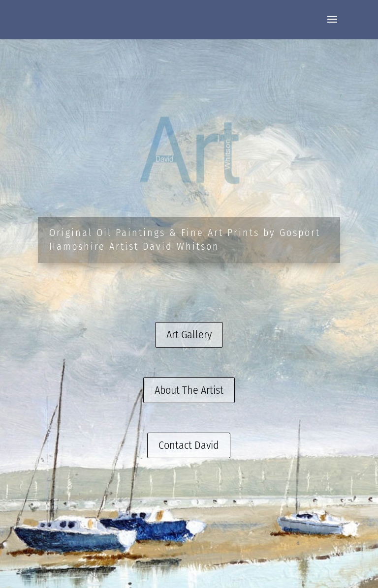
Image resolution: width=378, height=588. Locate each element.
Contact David (189, 445)
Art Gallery (189, 335)
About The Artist (189, 390)
